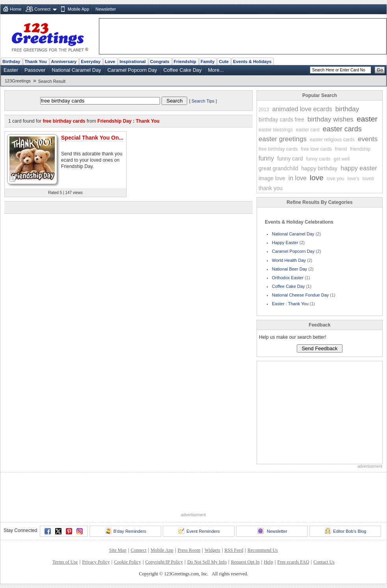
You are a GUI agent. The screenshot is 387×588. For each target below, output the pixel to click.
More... (216, 70)
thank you (271, 188)
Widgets (212, 550)
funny (266, 158)
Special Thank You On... (92, 138)
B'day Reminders (126, 531)
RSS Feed (234, 550)
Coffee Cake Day (182, 70)
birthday (347, 109)
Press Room (189, 550)
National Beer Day (289, 269)
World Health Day (289, 260)
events (368, 139)
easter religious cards (332, 140)
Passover (35, 70)
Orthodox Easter (288, 278)
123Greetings (18, 81)
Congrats (160, 62)
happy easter (359, 168)
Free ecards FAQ (293, 562)
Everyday (91, 62)
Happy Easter (285, 243)
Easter (11, 70)
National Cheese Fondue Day (300, 295)
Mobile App (78, 9)
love (317, 178)
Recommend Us (263, 550)
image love (272, 178)
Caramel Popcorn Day (132, 70)
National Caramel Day (76, 70)
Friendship (185, 62)
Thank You (35, 62)
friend (341, 149)
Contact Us (324, 562)
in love (298, 178)
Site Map (118, 550)
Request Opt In (245, 562)
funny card (290, 159)
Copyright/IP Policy (164, 562)
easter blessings (276, 130)
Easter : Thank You (290, 304)
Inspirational (133, 62)
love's (354, 179)
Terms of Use (65, 562)
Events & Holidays (252, 62)
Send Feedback (319, 348)
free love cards (316, 149)
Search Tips (203, 101)
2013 (264, 110)
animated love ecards (302, 109)
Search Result (52, 81)
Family (207, 62)
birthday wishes (330, 119)
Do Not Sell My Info (207, 562)
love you (336, 179)
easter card (308, 130)
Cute (224, 62)
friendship (360, 149)
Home (16, 9)
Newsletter (106, 9)
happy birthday (319, 168)
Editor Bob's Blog (345, 531)
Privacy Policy (96, 562)
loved (368, 179)
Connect (42, 9)
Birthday (11, 62)
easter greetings (283, 139)
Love (110, 62)
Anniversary (64, 62)
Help (268, 562)
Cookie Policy (127, 562)
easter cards (342, 129)
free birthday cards (278, 149)
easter (367, 119)
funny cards (318, 159)
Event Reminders (199, 531)
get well (342, 159)
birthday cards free (281, 119)
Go (380, 70)
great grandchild (278, 168)
